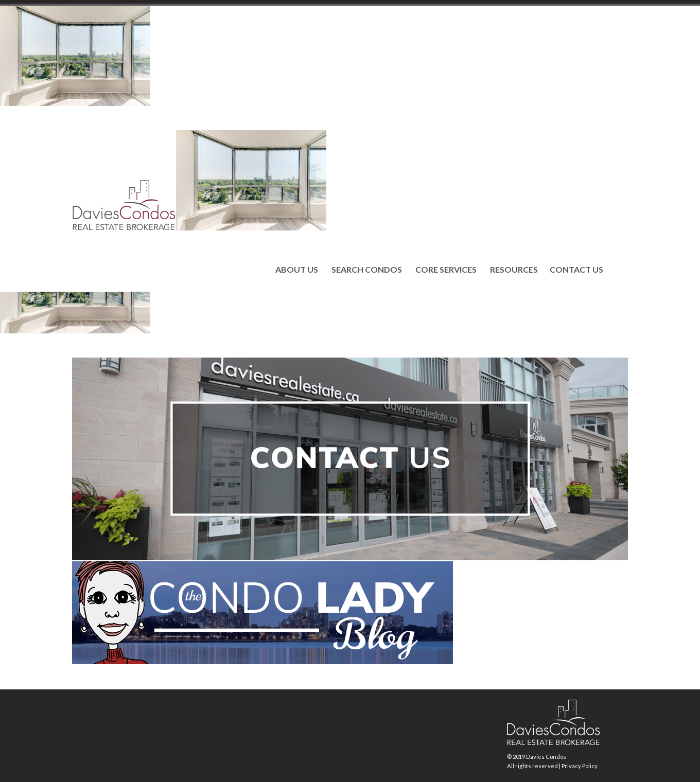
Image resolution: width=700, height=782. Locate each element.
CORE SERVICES (446, 270)
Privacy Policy (580, 766)
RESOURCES (514, 270)
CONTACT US (576, 270)
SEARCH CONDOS (367, 270)
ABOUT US (297, 270)
